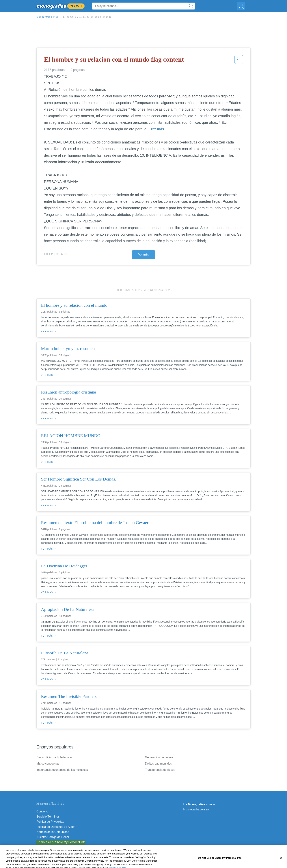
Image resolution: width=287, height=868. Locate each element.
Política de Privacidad (50, 822)
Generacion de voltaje (159, 757)
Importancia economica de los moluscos (62, 770)
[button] (239, 60)
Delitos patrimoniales (158, 764)
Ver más (143, 255)
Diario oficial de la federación (55, 757)
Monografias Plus (48, 17)
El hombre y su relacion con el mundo (87, 17)
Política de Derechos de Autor (56, 827)
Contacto (42, 811)
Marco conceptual (48, 764)
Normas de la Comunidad (53, 832)
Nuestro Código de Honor (53, 837)
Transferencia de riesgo (160, 770)
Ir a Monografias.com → (199, 804)
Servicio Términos (48, 817)
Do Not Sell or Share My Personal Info (61, 842)
